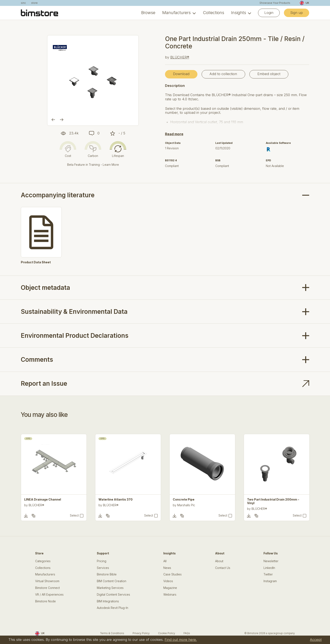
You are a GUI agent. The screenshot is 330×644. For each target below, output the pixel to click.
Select (74, 515)
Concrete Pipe (184, 500)
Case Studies (172, 574)
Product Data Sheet (36, 262)
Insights (239, 13)
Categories (43, 561)
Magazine (170, 588)
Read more (174, 134)
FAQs (187, 633)
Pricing (102, 561)
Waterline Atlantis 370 (116, 500)
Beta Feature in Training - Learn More (93, 165)
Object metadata (45, 288)
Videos (168, 581)
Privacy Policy (141, 633)
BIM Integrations (108, 601)
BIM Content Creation (112, 581)
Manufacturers (176, 13)
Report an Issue (44, 383)
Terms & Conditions (112, 633)
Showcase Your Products (275, 3)
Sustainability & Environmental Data (74, 311)
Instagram (270, 581)
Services (103, 568)
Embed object (269, 74)
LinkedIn (269, 568)
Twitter (268, 574)
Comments (37, 359)
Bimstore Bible (107, 574)
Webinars (170, 595)
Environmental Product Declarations (75, 335)
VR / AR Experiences (49, 595)
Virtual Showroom (47, 581)
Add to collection (223, 74)
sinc (23, 3)
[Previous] (53, 120)
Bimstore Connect (47, 588)
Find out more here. (181, 640)
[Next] (62, 120)
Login (269, 13)
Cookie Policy (167, 633)
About (219, 561)
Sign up (297, 13)
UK (304, 3)
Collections (214, 13)
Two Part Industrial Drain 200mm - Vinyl (273, 501)
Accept (316, 640)
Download (181, 74)
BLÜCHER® (180, 57)
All (165, 561)
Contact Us (223, 568)
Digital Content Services (113, 595)
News (167, 568)
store (34, 3)
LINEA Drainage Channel (43, 500)
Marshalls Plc (186, 505)
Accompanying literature (58, 195)
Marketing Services (110, 588)
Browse (148, 13)
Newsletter (271, 561)
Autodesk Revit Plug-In (112, 608)
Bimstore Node (45, 601)
